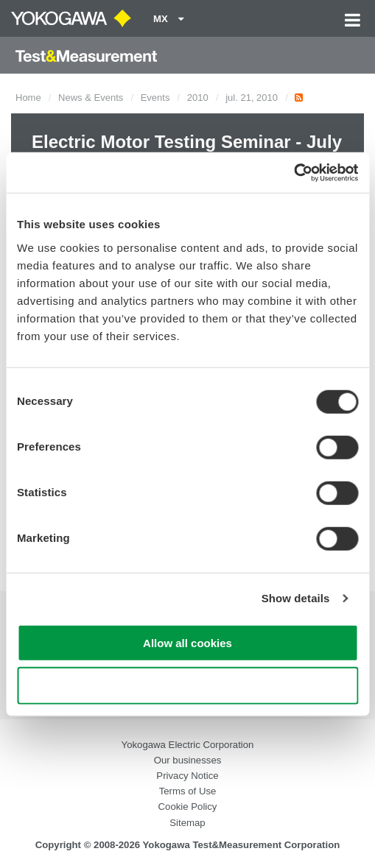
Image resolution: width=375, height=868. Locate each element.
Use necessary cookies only (187, 686)
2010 (198, 98)
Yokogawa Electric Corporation (188, 745)
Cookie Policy (188, 807)
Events (155, 98)
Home (28, 98)
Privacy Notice (187, 776)
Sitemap (187, 823)
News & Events (91, 98)
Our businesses (188, 760)
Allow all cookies (187, 642)
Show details (296, 598)
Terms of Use (188, 791)
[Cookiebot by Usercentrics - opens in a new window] (294, 172)
